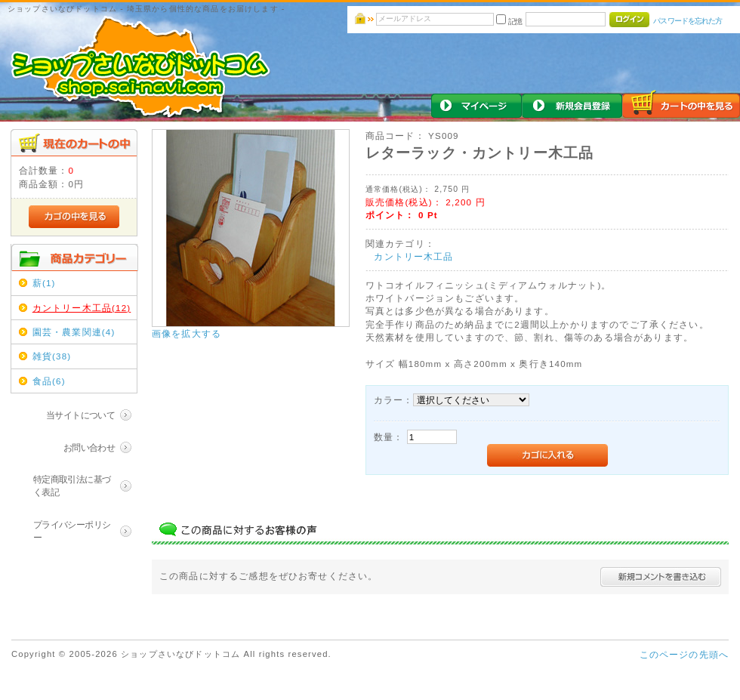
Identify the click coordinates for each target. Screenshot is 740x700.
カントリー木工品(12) (82, 308)
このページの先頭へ (684, 654)
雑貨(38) (52, 356)
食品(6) (49, 381)
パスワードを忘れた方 (688, 21)
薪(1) (44, 283)
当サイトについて (80, 415)
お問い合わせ (89, 447)
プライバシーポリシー (72, 531)
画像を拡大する (187, 333)
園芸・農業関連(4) (74, 332)
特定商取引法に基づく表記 (72, 486)
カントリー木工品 (413, 256)
